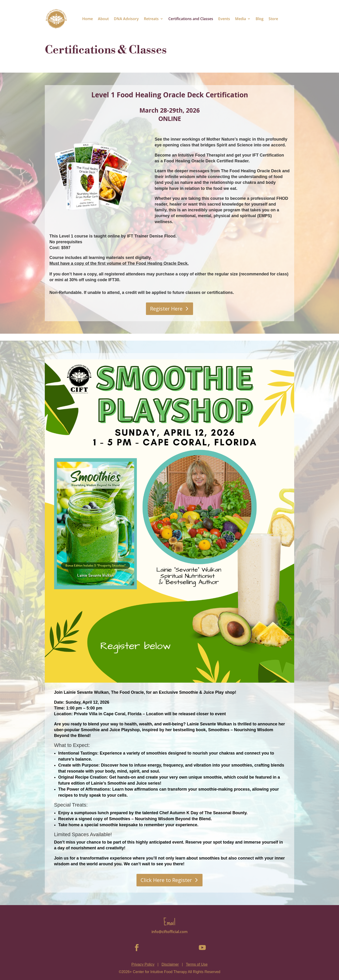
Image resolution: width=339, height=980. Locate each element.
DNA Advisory (126, 19)
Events (224, 19)
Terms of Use (197, 964)
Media (241, 19)
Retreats (151, 19)
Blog (260, 19)
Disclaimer (170, 964)
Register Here (166, 308)
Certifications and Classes (191, 19)
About (103, 19)
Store (273, 19)
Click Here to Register (166, 880)
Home (88, 19)
